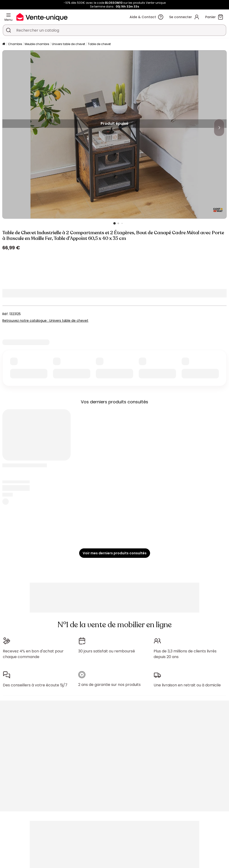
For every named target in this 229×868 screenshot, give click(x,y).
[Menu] (8, 15)
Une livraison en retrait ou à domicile (187, 685)
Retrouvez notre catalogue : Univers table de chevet (45, 321)
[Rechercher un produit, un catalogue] (8, 30)
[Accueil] (4, 44)
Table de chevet (99, 44)
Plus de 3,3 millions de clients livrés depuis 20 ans (185, 654)
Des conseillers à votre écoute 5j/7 (35, 685)
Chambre (15, 44)
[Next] (219, 128)
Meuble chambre (37, 44)
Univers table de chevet (68, 44)
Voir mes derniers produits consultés (115, 553)
